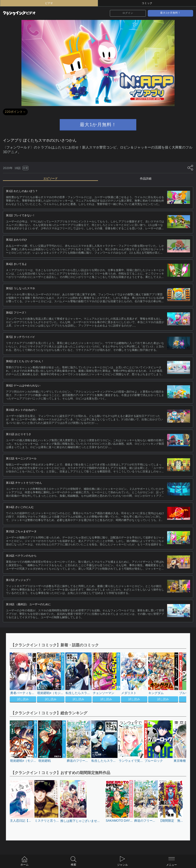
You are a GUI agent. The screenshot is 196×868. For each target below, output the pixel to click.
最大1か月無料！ (170, 13)
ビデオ (49, 3)
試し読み (23, 699)
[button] (177, 678)
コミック (147, 3)
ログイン (128, 13)
